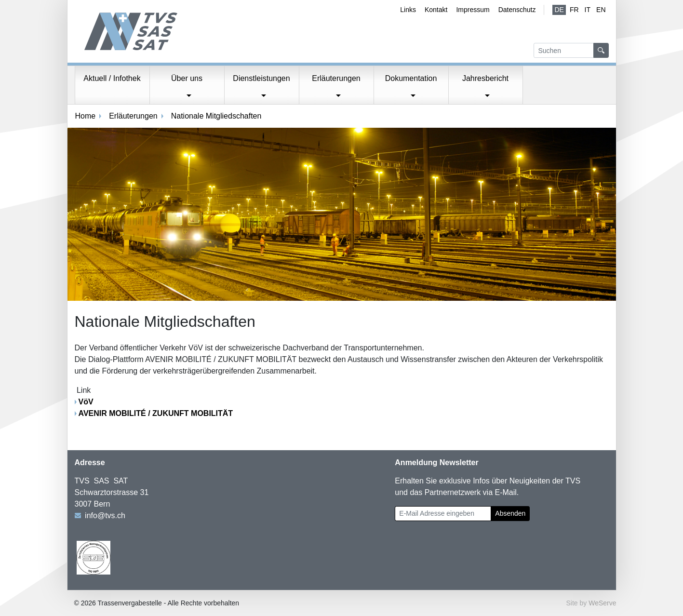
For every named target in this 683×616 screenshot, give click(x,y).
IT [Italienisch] (588, 10)
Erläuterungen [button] (336, 78)
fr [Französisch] (574, 10)
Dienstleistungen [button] (261, 78)
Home (86, 116)
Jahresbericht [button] (485, 78)
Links (408, 10)
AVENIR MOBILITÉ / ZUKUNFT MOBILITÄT (156, 413)
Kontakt (436, 10)
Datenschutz (517, 10)
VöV (86, 402)
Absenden (510, 513)
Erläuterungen (133, 116)
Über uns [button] (187, 78)
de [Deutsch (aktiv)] (559, 10)
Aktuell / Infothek (112, 78)
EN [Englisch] (601, 10)
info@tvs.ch (105, 516)
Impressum (473, 10)
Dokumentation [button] (411, 78)
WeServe (602, 603)
